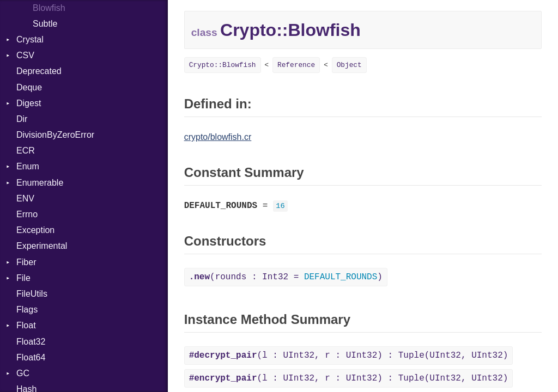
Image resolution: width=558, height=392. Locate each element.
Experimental (42, 246)
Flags (27, 310)
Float (26, 325)
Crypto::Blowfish (223, 65)
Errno (27, 214)
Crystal (30, 39)
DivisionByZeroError (55, 135)
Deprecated (39, 71)
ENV (25, 198)
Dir (22, 119)
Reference (296, 65)
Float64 (31, 357)
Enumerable (40, 183)
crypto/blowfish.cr (218, 137)
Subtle (45, 24)
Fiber (26, 262)
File (23, 278)
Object (349, 65)
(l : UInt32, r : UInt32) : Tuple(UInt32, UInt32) (349, 356)
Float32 (31, 342)
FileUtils (32, 294)
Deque (29, 87)
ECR (26, 151)
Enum (28, 166)
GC (23, 373)
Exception (35, 230)
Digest (29, 103)
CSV (25, 55)
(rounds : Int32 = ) (286, 277)
